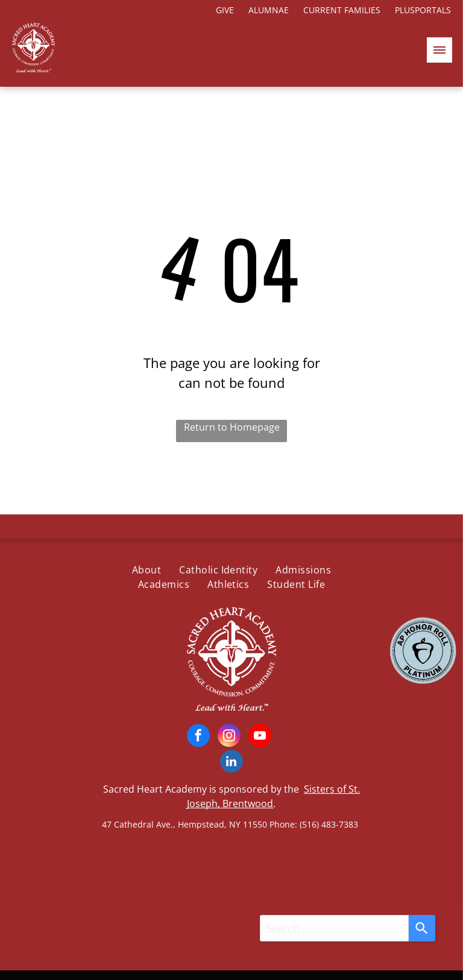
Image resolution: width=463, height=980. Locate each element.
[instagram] (229, 737)
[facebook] (198, 737)
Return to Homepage (232, 427)
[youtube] (260, 737)
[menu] (439, 50)
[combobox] (334, 928)
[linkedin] (231, 763)
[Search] (422, 928)
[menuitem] (146, 570)
